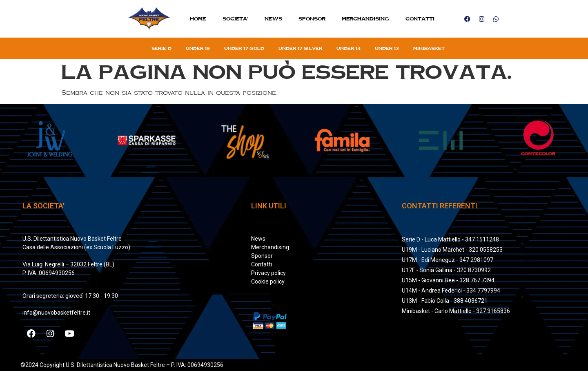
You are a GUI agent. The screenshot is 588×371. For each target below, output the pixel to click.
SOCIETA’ (235, 19)
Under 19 (198, 48)
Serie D (161, 48)
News (273, 19)
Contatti (420, 19)
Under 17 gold (244, 48)
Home (198, 19)
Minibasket (429, 48)
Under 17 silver (300, 48)
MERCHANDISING (365, 19)
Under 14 (349, 48)
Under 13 (387, 48)
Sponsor (312, 19)
